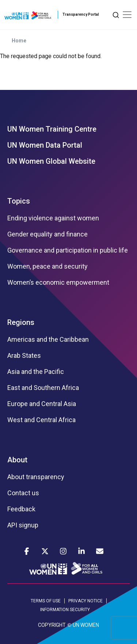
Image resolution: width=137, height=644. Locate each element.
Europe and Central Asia (42, 404)
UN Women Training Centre (52, 129)
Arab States (24, 356)
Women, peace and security (47, 266)
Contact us (23, 493)
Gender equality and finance (47, 234)
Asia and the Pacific (36, 372)
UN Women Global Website (51, 161)
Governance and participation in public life (68, 250)
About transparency (36, 477)
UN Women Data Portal (45, 145)
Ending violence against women (53, 218)
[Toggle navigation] (127, 15)
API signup (23, 525)
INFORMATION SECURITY (65, 610)
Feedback (21, 509)
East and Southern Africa (43, 388)
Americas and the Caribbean (48, 340)
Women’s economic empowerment (58, 283)
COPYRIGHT (52, 625)
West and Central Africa (41, 420)
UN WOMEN (86, 625)
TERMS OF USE (46, 601)
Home (19, 41)
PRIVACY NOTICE (85, 601)
